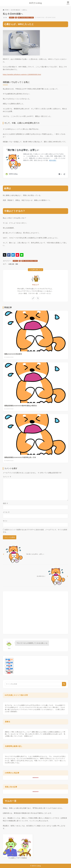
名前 (5, 503)
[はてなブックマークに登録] (13, 255)
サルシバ (35, 285)
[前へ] (36, 554)
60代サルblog (35, 3)
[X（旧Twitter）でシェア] (5, 255)
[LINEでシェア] (22, 255)
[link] (33, 298)
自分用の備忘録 (15, 10)
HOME (6, 10)
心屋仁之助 (11, 264)
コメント (7, 477)
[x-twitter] (38, 298)
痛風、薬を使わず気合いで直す (26, 18)
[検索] (64, 684)
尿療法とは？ (29, 736)
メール (6, 512)
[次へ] (36, 576)
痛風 (17, 264)
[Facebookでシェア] (9, 255)
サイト (5, 521)
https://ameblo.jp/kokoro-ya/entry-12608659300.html (22, 74)
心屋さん (25, 10)
